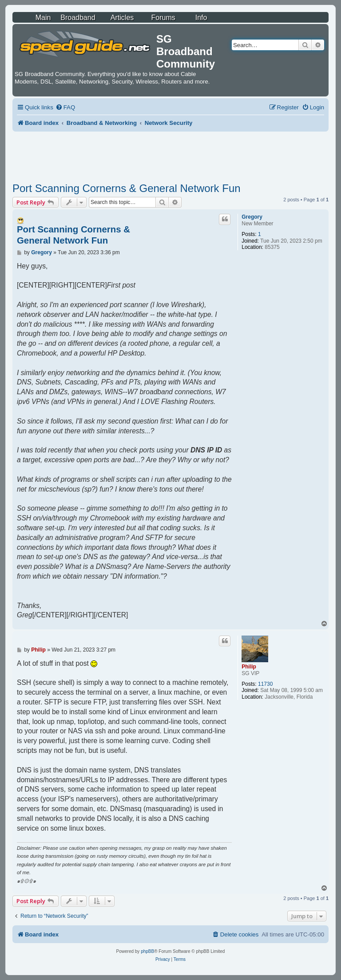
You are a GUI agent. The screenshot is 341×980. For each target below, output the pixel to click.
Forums (163, 18)
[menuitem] (65, 107)
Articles (122, 18)
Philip (249, 667)
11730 (265, 684)
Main (43, 18)
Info (201, 18)
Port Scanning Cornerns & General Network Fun (127, 188)
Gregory (252, 217)
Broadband (78, 18)
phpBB (147, 951)
